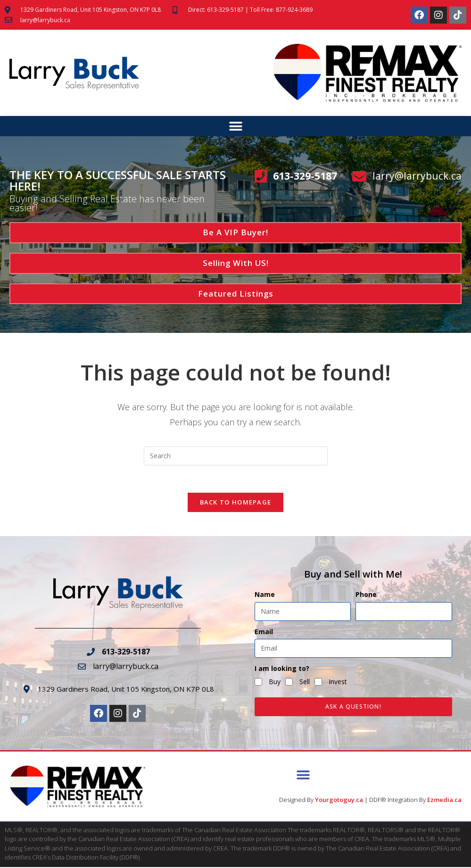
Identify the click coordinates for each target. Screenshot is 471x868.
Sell (305, 683)
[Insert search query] (236, 456)
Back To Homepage (236, 504)
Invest (338, 683)
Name (265, 596)
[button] (235, 127)
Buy (275, 683)
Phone (366, 596)
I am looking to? (282, 669)
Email (264, 632)
